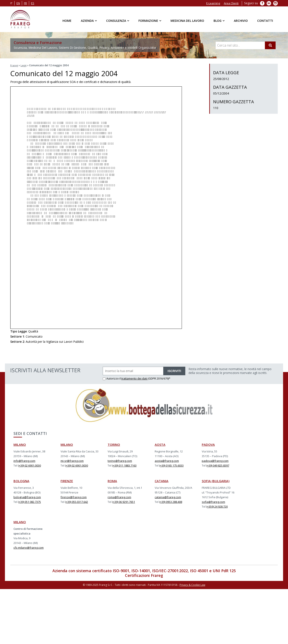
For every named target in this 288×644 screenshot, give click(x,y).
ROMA (112, 480)
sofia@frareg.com (213, 501)
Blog (217, 21)
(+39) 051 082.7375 (29, 501)
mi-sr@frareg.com (72, 460)
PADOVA (208, 444)
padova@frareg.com (215, 460)
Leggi (24, 65)
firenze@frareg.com (74, 497)
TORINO (114, 444)
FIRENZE (67, 480)
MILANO (20, 444)
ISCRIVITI (174, 371)
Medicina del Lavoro (187, 21)
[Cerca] (270, 45)
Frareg (14, 65)
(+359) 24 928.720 (217, 506)
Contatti (265, 21)
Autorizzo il (112, 378)
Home (67, 21)
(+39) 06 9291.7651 (124, 501)
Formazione (148, 21)
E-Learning (213, 3)
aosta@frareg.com (167, 460)
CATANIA (162, 480)
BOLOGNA (21, 480)
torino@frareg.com (120, 460)
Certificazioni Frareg (144, 575)
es (33, 3)
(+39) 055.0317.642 (76, 501)
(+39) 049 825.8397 (218, 465)
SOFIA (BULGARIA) (216, 480)
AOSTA (160, 444)
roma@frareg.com (119, 497)
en (18, 3)
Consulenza (116, 21)
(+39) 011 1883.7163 (124, 465)
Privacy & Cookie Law (192, 584)
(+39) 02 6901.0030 (29, 465)
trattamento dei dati (134, 378)
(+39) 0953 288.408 (171, 501)
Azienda (87, 21)
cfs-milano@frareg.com (29, 547)
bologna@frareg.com (27, 497)
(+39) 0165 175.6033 (171, 465)
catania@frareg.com (168, 497)
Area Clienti (231, 3)
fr (25, 3)
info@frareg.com (24, 460)
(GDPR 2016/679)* (159, 378)
